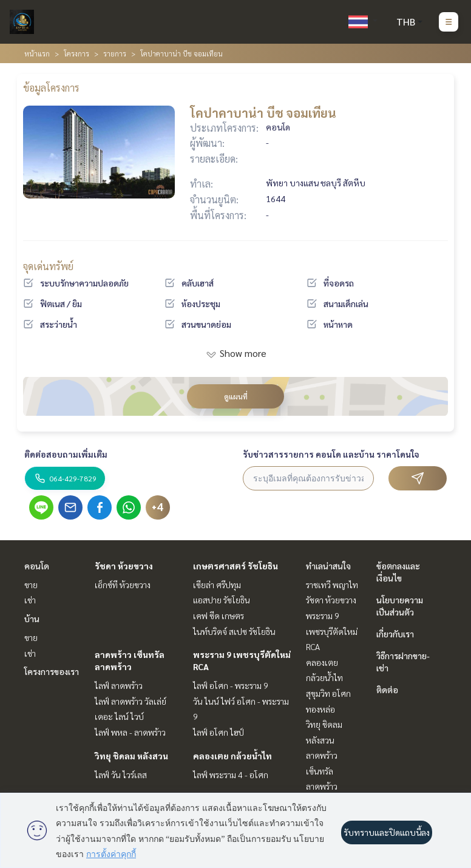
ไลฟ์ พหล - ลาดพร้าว (130, 732)
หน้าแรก (37, 53)
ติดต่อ (387, 690)
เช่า (30, 600)
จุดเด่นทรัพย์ (48, 266)
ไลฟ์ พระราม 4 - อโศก (231, 775)
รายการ (115, 53)
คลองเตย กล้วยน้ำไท (232, 756)
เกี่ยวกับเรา (395, 634)
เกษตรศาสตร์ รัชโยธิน (235, 566)
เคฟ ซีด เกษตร (219, 615)
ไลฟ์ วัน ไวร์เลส (121, 775)
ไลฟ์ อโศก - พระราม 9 (231, 685)
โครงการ (76, 53)
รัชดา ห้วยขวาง (124, 566)
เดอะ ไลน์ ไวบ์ (119, 716)
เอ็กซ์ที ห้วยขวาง (123, 585)
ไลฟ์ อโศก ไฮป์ (219, 732)
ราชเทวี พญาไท (332, 585)
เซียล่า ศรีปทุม (217, 585)
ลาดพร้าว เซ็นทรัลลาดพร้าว (322, 771)
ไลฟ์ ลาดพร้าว (119, 685)
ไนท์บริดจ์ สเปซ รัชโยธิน (234, 631)
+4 (158, 507)
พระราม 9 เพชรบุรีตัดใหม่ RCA (332, 631)
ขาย (31, 585)
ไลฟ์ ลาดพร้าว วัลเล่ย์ (130, 701)
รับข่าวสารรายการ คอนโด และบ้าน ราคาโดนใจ (331, 454)
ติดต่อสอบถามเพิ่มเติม (66, 454)
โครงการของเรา (52, 671)
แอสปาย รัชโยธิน (222, 600)
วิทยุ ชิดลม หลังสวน (131, 756)
